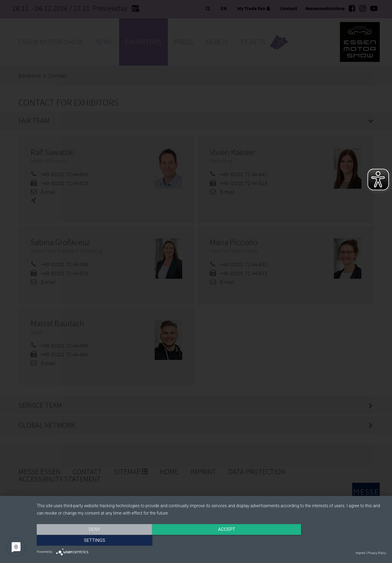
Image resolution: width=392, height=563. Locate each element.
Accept (211, 541)
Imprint (360, 553)
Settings (334, 541)
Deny (89, 541)
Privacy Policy (377, 553)
